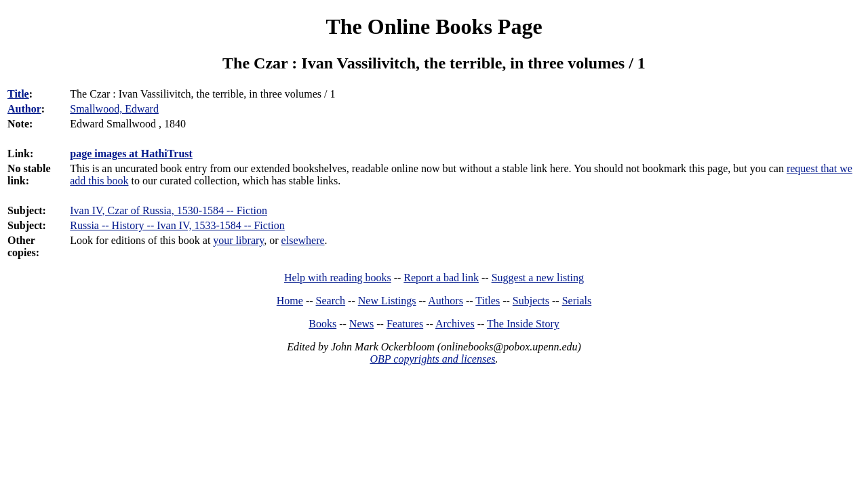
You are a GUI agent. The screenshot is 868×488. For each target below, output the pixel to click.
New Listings (387, 301)
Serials (577, 301)
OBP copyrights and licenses (432, 359)
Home (290, 301)
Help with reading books (338, 278)
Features (405, 324)
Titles (488, 301)
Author (24, 109)
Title (18, 94)
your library (238, 240)
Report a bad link (441, 278)
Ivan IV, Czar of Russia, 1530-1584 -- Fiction (169, 210)
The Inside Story (523, 324)
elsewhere (303, 240)
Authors (446, 301)
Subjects (531, 301)
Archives (455, 324)
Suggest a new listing (538, 278)
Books (322, 324)
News (361, 324)
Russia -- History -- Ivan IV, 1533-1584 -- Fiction (177, 225)
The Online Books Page (434, 26)
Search (331, 301)
